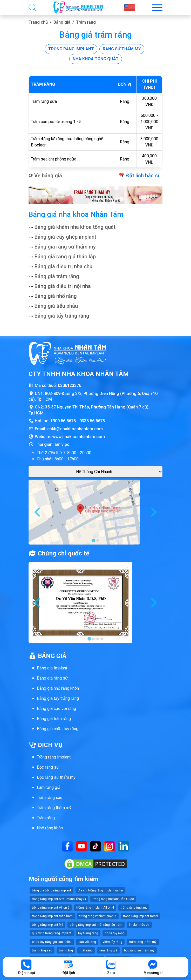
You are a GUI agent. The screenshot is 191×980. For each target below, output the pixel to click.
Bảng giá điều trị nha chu (63, 266)
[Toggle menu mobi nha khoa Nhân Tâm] (157, 8)
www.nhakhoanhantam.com (79, 437)
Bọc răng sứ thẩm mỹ (56, 777)
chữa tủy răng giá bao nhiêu (52, 942)
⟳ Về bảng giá (45, 176)
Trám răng (46, 818)
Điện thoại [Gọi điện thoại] (27, 967)
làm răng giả (108, 950)
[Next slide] (153, 512)
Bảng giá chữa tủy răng (58, 729)
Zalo (111, 967)
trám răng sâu (42, 950)
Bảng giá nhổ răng (56, 296)
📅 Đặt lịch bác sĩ (139, 176)
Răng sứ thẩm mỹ (122, 49)
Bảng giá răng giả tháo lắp (65, 257)
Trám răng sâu (50, 798)
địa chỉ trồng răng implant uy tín (100, 890)
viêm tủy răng (112, 942)
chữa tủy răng (115, 933)
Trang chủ (38, 22)
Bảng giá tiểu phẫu (56, 306)
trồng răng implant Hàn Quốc (113, 899)
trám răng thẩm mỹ (143, 942)
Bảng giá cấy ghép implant (65, 237)
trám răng (66, 950)
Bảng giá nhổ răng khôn (58, 688)
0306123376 (70, 385)
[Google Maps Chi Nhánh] (95, 472)
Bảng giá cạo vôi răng (56, 709)
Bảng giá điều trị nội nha (63, 286)
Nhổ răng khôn (50, 828)
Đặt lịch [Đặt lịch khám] (69, 967)
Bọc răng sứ (48, 767)
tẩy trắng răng (88, 933)
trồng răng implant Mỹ (47, 925)
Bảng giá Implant (52, 668)
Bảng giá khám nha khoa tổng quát (75, 227)
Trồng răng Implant (54, 757)
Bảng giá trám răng (57, 276)
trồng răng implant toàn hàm (52, 916)
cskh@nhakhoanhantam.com (75, 429)
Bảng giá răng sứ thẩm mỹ (65, 247)
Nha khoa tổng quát (96, 59)
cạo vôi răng (87, 942)
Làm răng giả (49, 787)
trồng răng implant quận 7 (98, 916)
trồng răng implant (134, 908)
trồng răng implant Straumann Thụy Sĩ (59, 899)
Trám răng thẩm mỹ (54, 808)
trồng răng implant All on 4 (95, 908)
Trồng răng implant (71, 49)
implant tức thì (139, 925)
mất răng (86, 950)
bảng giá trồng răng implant (52, 890)
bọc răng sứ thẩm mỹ (139, 950)
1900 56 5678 (63, 421)
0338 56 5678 (92, 421)
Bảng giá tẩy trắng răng (62, 316)
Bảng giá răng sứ (52, 678)
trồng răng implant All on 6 (51, 908)
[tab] (93, 540)
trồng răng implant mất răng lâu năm (96, 925)
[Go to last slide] (38, 512)
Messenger (153, 967)
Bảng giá (62, 22)
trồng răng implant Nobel (141, 916)
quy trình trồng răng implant (52, 933)
